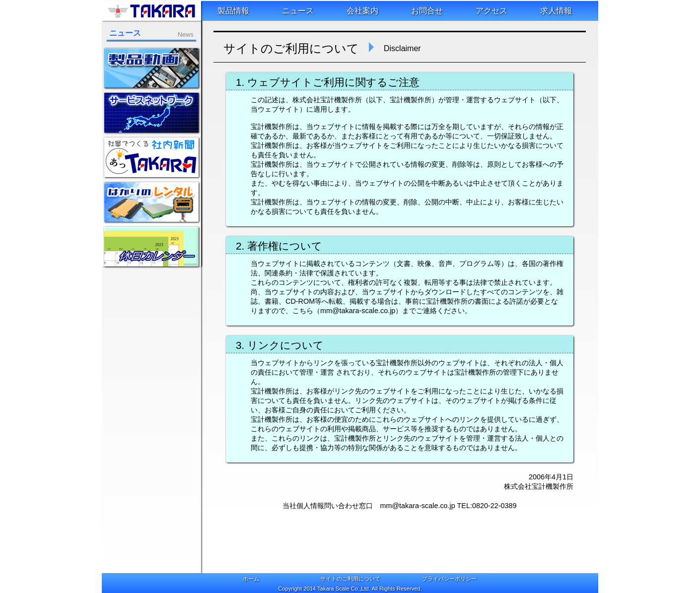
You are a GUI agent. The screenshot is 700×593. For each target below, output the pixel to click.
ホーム (251, 579)
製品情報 (233, 11)
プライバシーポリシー (449, 579)
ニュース (298, 11)
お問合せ (427, 11)
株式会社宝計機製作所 (151, 11)
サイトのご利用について (350, 579)
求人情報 (556, 11)
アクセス (491, 11)
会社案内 (362, 11)
